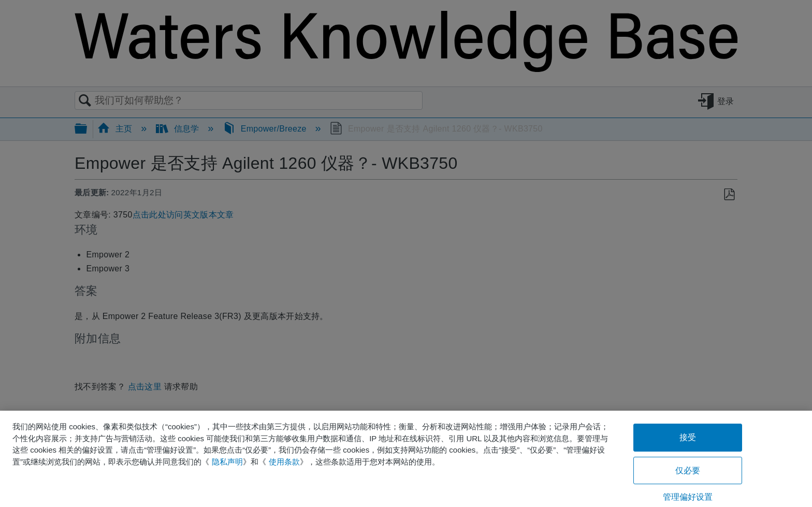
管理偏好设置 (688, 497)
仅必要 (688, 470)
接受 (688, 437)
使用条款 (284, 462)
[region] (406, 459)
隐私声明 (227, 462)
